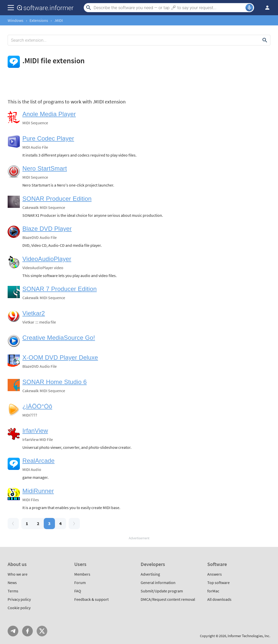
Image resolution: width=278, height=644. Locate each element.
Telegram (13, 631)
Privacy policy (19, 599)
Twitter (42, 631)
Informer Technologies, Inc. (249, 636)
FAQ (78, 591)
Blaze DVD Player (47, 229)
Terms (13, 591)
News (12, 582)
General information (158, 582)
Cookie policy (19, 608)
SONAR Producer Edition (57, 199)
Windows (16, 20)
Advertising (150, 574)
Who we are (18, 574)
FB (27, 631)
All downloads (219, 599)
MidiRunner (38, 491)
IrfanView (35, 431)
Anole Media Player (49, 114)
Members (82, 574)
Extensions (39, 20)
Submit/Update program (162, 591)
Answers (215, 574)
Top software (218, 582)
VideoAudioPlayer (47, 259)
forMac (213, 591)
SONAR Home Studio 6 (55, 382)
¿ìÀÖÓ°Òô (37, 406)
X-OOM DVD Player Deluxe (60, 357)
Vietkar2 (34, 313)
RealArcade (39, 461)
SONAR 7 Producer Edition (60, 289)
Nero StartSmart (45, 168)
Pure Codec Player (48, 138)
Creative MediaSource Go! (59, 338)
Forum (80, 582)
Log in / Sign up (265, 8)
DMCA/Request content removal (168, 599)
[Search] (169, 8)
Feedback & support (91, 599)
